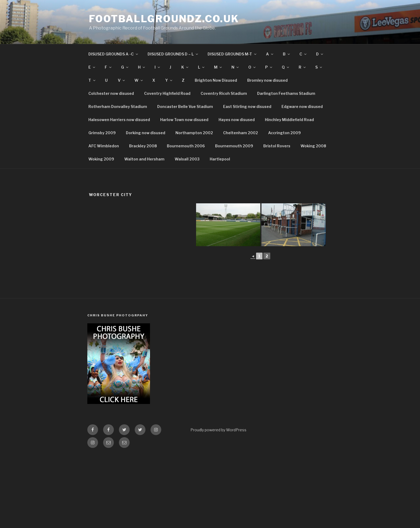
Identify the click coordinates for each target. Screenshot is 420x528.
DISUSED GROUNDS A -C (114, 54)
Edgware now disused (302, 106)
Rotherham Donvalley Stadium (118, 106)
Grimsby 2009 (102, 133)
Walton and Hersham (144, 159)
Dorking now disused (146, 133)
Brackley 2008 (143, 146)
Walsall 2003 (187, 159)
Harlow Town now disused (184, 120)
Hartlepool (220, 159)
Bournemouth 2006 (186, 146)
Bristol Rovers (277, 146)
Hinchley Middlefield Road (289, 120)
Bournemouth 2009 (234, 146)
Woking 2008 (313, 146)
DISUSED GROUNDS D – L (173, 54)
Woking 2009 (101, 159)
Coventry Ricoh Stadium (224, 93)
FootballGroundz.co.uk (164, 19)
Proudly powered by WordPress (218, 430)
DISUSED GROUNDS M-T (232, 54)
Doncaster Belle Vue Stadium (185, 106)
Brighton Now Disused (216, 80)
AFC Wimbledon (104, 146)
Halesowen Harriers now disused (119, 120)
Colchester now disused (111, 93)
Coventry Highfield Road (167, 93)
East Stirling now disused (247, 106)
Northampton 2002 (194, 133)
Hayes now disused (237, 120)
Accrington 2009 (284, 133)
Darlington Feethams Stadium (286, 93)
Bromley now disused (267, 80)
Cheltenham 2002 (241, 133)
